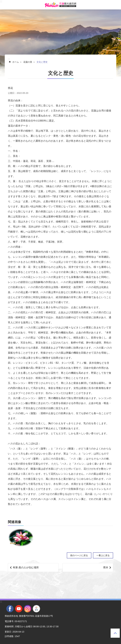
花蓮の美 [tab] (28, 62)
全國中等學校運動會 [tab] (36, 609)
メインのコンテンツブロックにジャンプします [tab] (2, 2)
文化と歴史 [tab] (42, 62)
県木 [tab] (106, 567)
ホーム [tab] (16, 62)
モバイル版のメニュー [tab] (5, 5)
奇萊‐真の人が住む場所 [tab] (26, 567)
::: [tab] (1, 1)
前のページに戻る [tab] (79, 555)
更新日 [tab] (8, 632)
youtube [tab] (19, 609)
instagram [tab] (28, 609)
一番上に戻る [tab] (115, 633)
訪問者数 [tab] (9, 636)
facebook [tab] (10, 609)
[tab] (21, 538)
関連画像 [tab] (14, 522)
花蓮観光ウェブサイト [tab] (60, 5)
